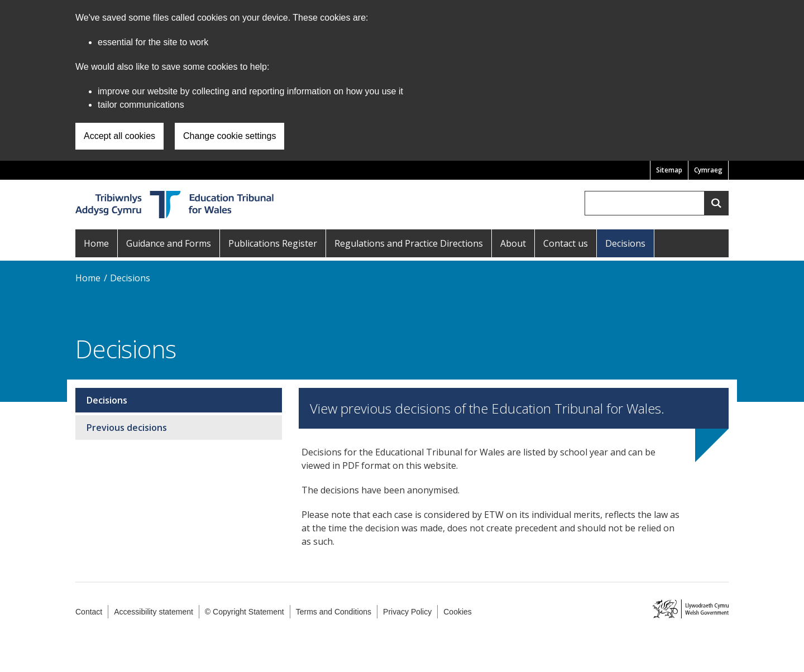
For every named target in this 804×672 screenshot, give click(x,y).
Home (96, 243)
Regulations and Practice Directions (409, 243)
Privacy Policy (407, 612)
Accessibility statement (154, 612)
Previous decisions (127, 428)
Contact (89, 612)
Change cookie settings (229, 136)
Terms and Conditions (334, 612)
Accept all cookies (119, 136)
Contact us (566, 243)
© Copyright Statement (245, 612)
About (513, 243)
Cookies (458, 612)
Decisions (625, 243)
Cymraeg (708, 170)
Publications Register (273, 243)
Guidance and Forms (169, 243)
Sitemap (669, 170)
